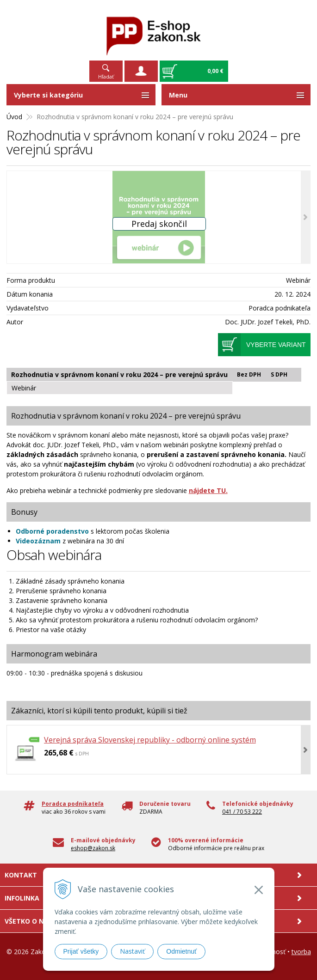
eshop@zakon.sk (93, 848)
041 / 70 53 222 (242, 812)
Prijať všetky (81, 951)
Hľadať (106, 76)
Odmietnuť (181, 951)
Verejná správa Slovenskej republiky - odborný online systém (150, 740)
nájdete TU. (208, 490)
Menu (178, 95)
